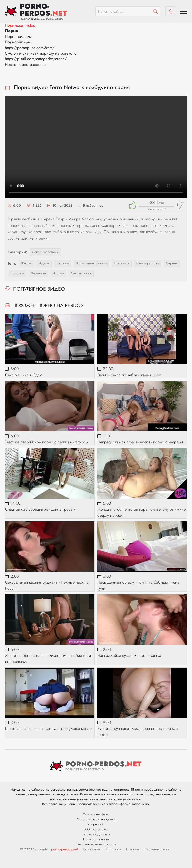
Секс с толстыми (45, 252)
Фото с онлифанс (96, 814)
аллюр (59, 273)
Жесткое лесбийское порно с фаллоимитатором (47, 442)
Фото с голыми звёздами (96, 819)
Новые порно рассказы (26, 65)
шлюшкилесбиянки (91, 263)
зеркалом (39, 273)
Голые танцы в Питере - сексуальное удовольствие (48, 729)
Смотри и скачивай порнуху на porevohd (41, 53)
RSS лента (113, 849)
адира (44, 263)
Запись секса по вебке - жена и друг (129, 375)
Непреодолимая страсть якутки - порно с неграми (140, 442)
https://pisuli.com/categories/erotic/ (36, 59)
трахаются (122, 263)
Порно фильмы (18, 36)
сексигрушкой (148, 263)
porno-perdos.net (65, 849)
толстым (18, 273)
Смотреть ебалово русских (96, 844)
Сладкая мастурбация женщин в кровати (40, 509)
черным (63, 263)
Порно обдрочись (96, 834)
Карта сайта (92, 849)
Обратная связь (157, 849)
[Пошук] (155, 11)
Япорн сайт (96, 824)
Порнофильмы (18, 42)
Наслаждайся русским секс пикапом (129, 655)
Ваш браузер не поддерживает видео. (96, 147)
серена (172, 263)
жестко (27, 263)
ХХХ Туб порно (96, 829)
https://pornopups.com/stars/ (30, 48)
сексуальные (81, 273)
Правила (133, 849)
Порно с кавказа (96, 839)
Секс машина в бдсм (24, 375)
